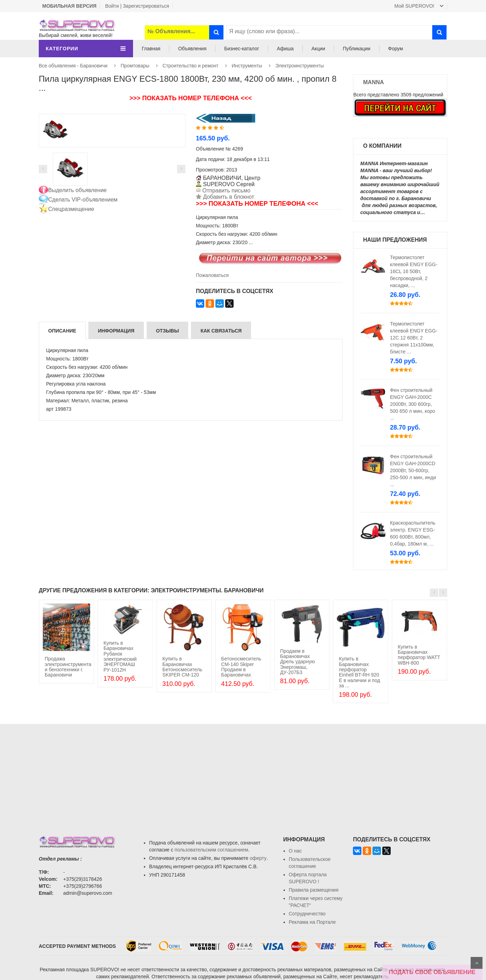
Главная (151, 49)
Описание (62, 331)
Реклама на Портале (312, 922)
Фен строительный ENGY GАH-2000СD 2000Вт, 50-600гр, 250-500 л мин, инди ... (413, 470)
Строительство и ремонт (191, 66)
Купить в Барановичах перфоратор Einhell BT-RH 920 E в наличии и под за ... (360, 672)
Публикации (356, 49)
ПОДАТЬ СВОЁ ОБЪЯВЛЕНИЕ (432, 972)
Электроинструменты (300, 66)
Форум (396, 49)
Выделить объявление (78, 190)
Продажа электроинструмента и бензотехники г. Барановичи (68, 667)
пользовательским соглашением (211, 850)
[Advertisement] (243, 773)
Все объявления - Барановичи (73, 66)
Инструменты (247, 66)
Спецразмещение (71, 209)
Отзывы (168, 331)
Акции (318, 49)
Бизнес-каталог (242, 49)
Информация (116, 331)
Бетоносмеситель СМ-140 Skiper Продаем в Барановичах (241, 667)
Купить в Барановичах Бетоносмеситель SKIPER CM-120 (182, 667)
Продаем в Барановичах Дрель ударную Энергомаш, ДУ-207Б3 (297, 662)
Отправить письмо (226, 191)
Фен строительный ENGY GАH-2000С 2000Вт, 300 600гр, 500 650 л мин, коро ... (413, 404)
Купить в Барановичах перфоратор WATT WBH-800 (419, 655)
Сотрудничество (307, 914)
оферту (258, 858)
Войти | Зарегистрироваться (137, 6)
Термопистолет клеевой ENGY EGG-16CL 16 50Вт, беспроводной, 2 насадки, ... (414, 271)
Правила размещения (314, 890)
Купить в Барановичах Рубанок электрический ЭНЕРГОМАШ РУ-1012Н (120, 656)
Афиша (285, 49)
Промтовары (135, 66)
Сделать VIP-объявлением (83, 200)
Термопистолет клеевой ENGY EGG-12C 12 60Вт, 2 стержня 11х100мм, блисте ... (414, 338)
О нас (295, 851)
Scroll (477, 963)
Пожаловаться (212, 275)
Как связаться (221, 331)
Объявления (192, 49)
